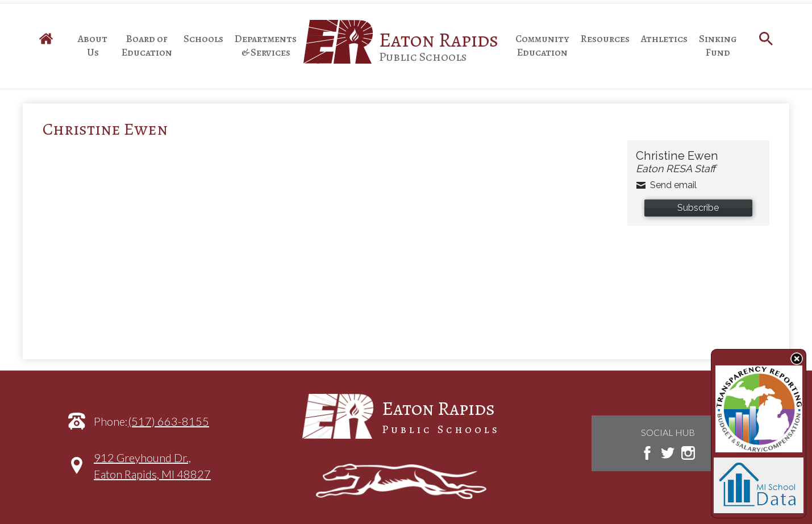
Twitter (668, 453)
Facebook (647, 453)
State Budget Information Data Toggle (797, 359)
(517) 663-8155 (168, 421)
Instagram (688, 453)
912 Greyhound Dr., (152, 471)
